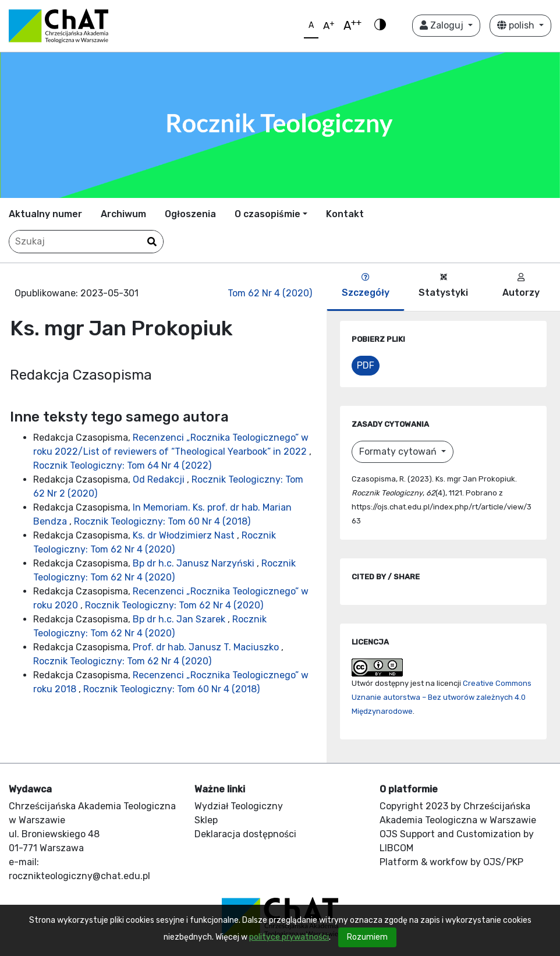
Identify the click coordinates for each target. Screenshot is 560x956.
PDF (366, 365)
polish (517, 25)
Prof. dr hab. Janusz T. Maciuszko (207, 647)
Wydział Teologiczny (239, 806)
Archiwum (123, 214)
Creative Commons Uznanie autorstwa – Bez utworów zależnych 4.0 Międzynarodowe (442, 697)
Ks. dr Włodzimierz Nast (185, 535)
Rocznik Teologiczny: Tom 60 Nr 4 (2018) (162, 521)
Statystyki (443, 286)
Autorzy (521, 286)
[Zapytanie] (86, 242)
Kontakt (345, 214)
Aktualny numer (45, 214)
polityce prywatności (289, 937)
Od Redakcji (160, 479)
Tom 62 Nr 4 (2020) (270, 293)
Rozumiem (367, 937)
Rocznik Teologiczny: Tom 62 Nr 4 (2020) (174, 605)
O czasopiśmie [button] (267, 214)
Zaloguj (443, 25)
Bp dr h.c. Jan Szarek (180, 619)
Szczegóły (366, 286)
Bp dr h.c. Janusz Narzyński (195, 563)
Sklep (206, 820)
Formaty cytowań (399, 452)
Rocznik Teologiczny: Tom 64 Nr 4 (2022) (122, 465)
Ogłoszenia (190, 214)
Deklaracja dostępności (245, 834)
